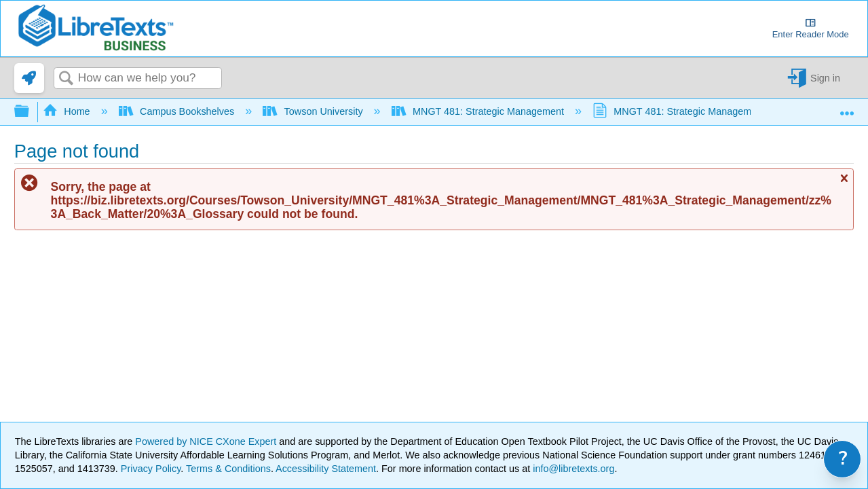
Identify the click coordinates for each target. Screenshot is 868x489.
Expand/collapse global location (847, 108)
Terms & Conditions (228, 469)
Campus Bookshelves (178, 111)
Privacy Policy (151, 469)
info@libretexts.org (572, 469)
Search (66, 79)
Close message (844, 184)
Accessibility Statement (326, 469)
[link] (29, 78)
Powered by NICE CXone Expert (207, 441)
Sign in (825, 78)
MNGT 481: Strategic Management (479, 111)
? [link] (843, 459)
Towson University (314, 111)
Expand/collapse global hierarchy (31, 112)
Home (68, 111)
